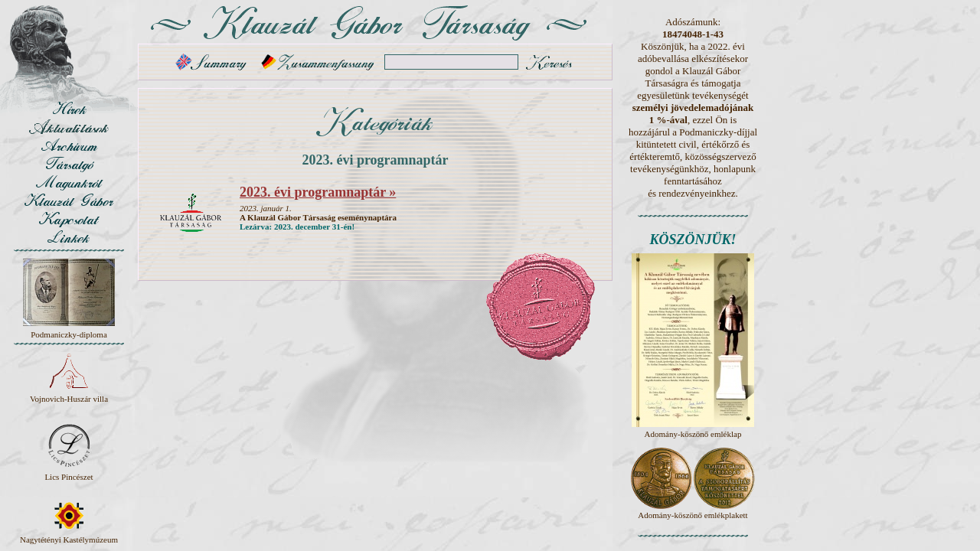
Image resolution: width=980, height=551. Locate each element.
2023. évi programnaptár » (318, 192)
